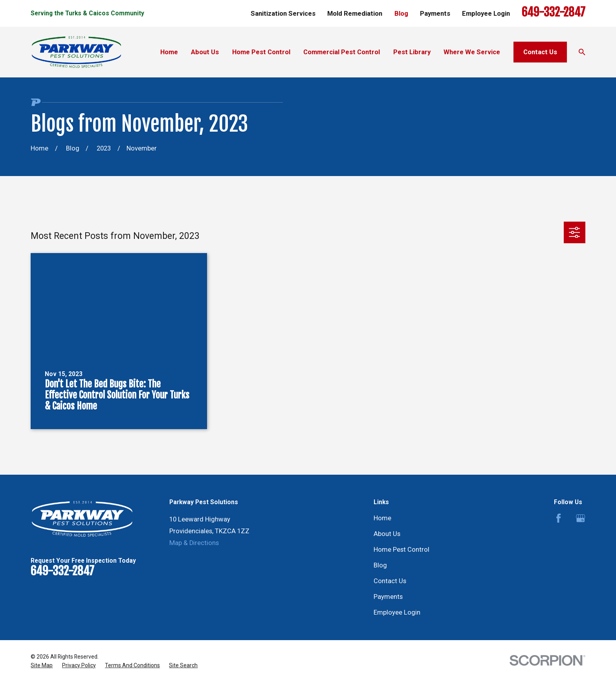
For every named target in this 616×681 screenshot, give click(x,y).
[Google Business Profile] (580, 518)
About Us (387, 534)
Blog (401, 14)
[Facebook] (558, 518)
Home (382, 518)
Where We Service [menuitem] (472, 52)
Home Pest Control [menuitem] (261, 52)
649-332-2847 (554, 12)
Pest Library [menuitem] (412, 52)
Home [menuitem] (169, 52)
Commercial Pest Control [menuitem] (342, 52)
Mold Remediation (355, 14)
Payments (435, 14)
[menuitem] (42, 665)
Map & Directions (194, 543)
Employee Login (486, 14)
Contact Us (540, 52)
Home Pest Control (401, 550)
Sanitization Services (283, 14)
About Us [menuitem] (205, 52)
